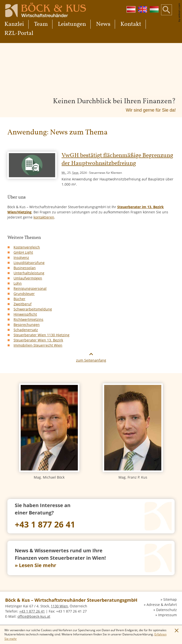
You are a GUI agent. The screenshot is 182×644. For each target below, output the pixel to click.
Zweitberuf (23, 304)
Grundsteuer (24, 294)
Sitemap (170, 599)
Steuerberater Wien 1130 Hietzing (41, 335)
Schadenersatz (26, 330)
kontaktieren (44, 217)
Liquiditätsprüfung (29, 263)
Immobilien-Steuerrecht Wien (38, 345)
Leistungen (72, 24)
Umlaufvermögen (28, 278)
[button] (166, 14)
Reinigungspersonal (30, 288)
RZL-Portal (19, 33)
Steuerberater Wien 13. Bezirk (38, 340)
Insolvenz (21, 257)
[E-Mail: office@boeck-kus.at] (34, 616)
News (103, 24)
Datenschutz (166, 610)
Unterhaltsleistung (29, 273)
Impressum (167, 615)
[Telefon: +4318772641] (91, 516)
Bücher (19, 299)
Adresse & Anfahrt (162, 605)
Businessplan (25, 268)
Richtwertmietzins (28, 319)
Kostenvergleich (27, 247)
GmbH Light (23, 252)
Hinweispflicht (25, 314)
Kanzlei (14, 24)
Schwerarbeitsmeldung (33, 309)
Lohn (18, 283)
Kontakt (131, 24)
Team (41, 24)
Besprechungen (27, 325)
